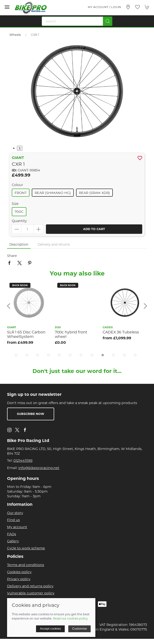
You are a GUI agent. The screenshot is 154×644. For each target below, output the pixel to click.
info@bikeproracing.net (39, 468)
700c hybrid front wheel (71, 334)
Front (21, 193)
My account (17, 527)
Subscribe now (31, 414)
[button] (7, 7)
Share (12, 256)
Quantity (19, 221)
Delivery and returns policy (30, 586)
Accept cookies (50, 629)
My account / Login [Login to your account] (104, 7)
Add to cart (94, 229)
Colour (17, 185)
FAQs (12, 534)
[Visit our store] (128, 7)
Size (15, 204)
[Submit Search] (108, 21)
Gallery (13, 541)
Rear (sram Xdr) (94, 193)
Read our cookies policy (70, 618)
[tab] (16, 355)
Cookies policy (19, 572)
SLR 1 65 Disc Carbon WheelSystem (26, 334)
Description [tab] (19, 244)
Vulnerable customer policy (31, 593)
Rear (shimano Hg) (53, 193)
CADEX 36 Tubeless (121, 332)
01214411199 (23, 461)
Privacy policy (19, 579)
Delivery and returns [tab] (54, 244)
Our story (15, 513)
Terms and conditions (26, 565)
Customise (79, 629)
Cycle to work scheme (26, 548)
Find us (13, 520)
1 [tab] (20, 148)
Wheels (15, 35)
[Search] (77, 21)
